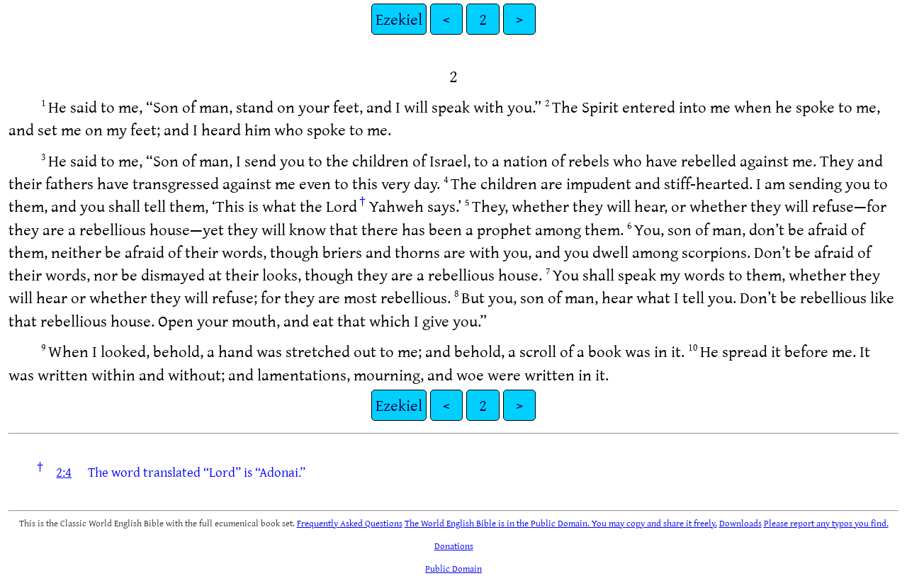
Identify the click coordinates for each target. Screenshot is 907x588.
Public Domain (453, 568)
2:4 (64, 472)
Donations (454, 545)
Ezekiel (399, 19)
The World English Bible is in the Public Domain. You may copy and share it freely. (561, 523)
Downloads (740, 523)
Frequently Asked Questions (350, 523)
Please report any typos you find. (826, 523)
